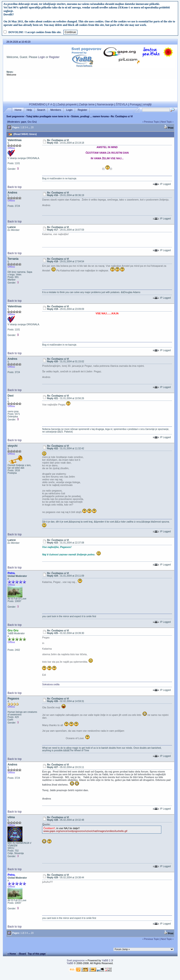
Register (54, 57)
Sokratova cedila (51, 684)
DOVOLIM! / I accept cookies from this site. (35, 32)
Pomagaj (135, 104)
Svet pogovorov (15, 116)
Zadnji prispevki (67, 104)
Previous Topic (152, 122)
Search (41, 110)
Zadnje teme (87, 104)
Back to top (14, 187)
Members (56, 110)
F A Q (51, 104)
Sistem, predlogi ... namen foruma (90, 116)
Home (18, 110)
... (29, 127)
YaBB (70, 963)
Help (29, 110)
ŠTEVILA (122, 104)
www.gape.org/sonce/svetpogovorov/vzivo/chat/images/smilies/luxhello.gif (85, 831)
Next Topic (167, 122)
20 (32, 127)
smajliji (147, 104)
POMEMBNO (37, 104)
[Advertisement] (90, 89)
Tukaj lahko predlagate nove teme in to (48, 116)
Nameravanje (105, 104)
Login (41, 57)
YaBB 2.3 (107, 960)
